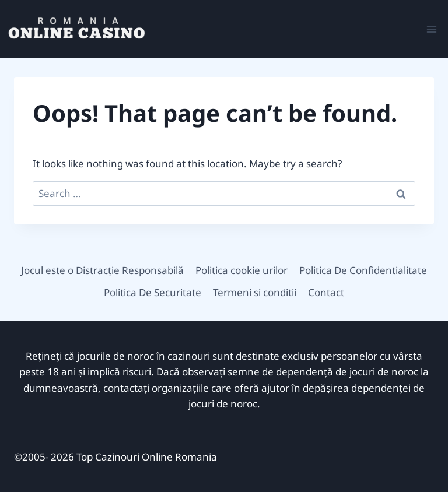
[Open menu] (431, 29)
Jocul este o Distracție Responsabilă (102, 270)
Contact (326, 292)
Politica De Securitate (153, 292)
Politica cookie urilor (242, 270)
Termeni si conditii (255, 292)
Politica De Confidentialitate (363, 270)
